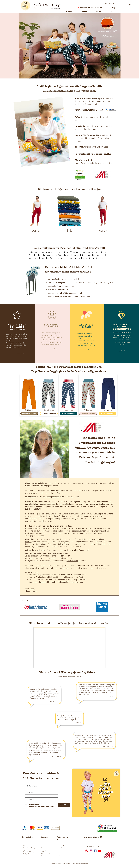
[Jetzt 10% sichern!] (110, 3)
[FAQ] (46, 852)
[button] (131, 4)
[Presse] (46, 856)
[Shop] (113, 11)
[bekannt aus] (64, 852)
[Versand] (46, 848)
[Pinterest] (87, 851)
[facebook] (95, 851)
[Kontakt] (66, 856)
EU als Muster (72, 561)
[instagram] (91, 851)
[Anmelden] (64, 805)
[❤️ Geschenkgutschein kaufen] (90, 8)
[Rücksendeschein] (46, 854)
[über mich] (64, 846)
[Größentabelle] (46, 846)
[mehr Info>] (20, 354)
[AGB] (28, 846)
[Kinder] (69, 11)
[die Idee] (64, 848)
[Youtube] (99, 851)
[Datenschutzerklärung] (29, 848)
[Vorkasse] (55, 828)
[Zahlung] (46, 850)
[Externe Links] (66, 854)
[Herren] (98, 11)
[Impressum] (28, 850)
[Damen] (84, 11)
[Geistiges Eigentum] (30, 854)
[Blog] (113, 8)
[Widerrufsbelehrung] (29, 852)
